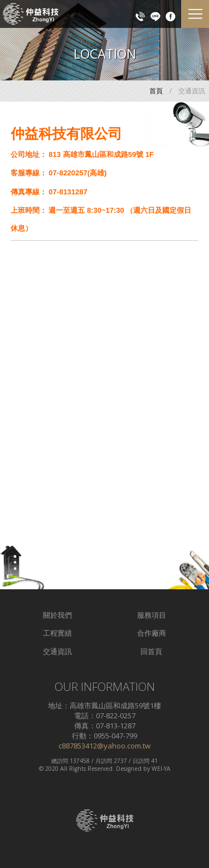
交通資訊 (57, 651)
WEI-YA (161, 769)
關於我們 (57, 615)
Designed (129, 769)
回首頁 (151, 651)
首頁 (156, 91)
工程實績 (57, 633)
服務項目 (152, 615)
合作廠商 (152, 633)
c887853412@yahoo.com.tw (104, 746)
